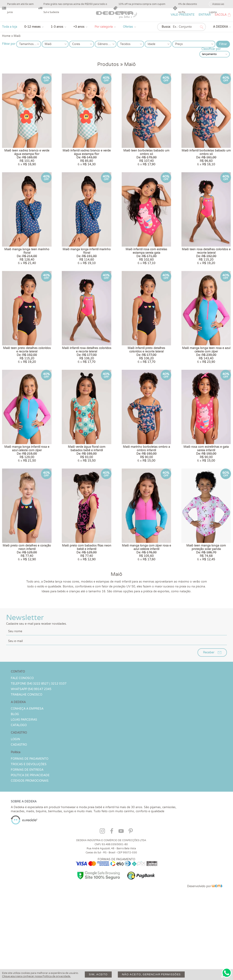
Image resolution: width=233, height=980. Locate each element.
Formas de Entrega (27, 836)
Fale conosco (22, 744)
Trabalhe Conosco (27, 761)
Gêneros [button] (103, 44)
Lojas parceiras (24, 786)
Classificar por (211, 49)
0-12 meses (32, 27)
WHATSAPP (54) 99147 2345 (31, 755)
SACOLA (221, 15)
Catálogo (19, 791)
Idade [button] (151, 44)
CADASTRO (19, 811)
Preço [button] (179, 44)
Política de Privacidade (30, 841)
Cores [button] (76, 44)
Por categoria (104, 27)
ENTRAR (205, 15)
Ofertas (128, 27)
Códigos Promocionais (30, 847)
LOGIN (15, 805)
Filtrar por (9, 44)
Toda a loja (10, 27)
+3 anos (79, 27)
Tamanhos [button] (26, 44)
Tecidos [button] (125, 44)
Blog (15, 780)
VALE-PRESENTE (183, 15)
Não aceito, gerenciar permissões (151, 975)
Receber (209, 719)
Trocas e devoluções (29, 830)
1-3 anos (57, 27)
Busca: (166, 27)
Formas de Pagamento (30, 825)
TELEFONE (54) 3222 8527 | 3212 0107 (39, 750)
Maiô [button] (48, 44)
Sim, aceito (98, 975)
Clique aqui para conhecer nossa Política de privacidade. (36, 976)
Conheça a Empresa (27, 775)
